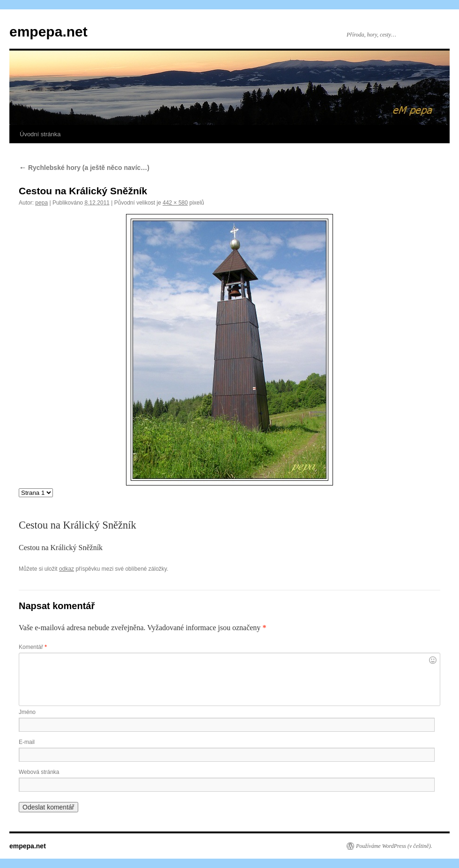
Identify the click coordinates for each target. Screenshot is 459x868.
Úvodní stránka (40, 134)
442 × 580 (175, 203)
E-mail (27, 742)
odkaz (67, 569)
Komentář (33, 647)
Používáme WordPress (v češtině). (394, 846)
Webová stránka (39, 772)
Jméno (27, 712)
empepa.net (48, 32)
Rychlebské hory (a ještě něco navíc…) (84, 168)
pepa (41, 203)
